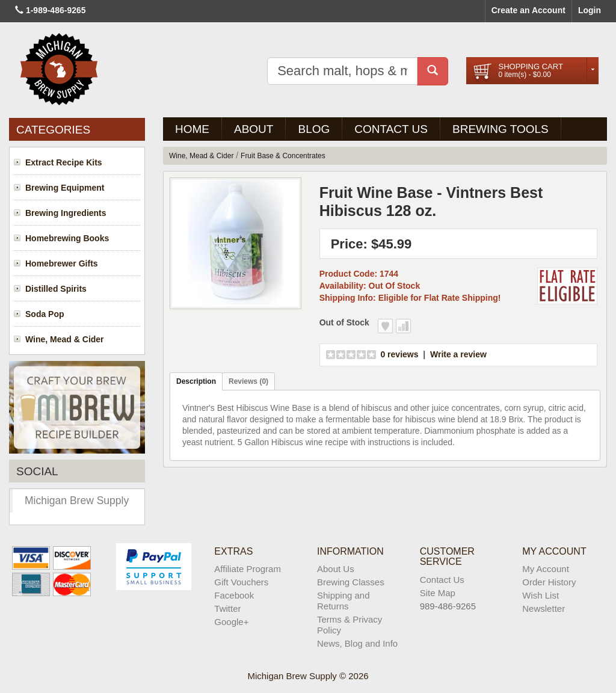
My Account (546, 569)
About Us (336, 569)
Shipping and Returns (343, 601)
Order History (549, 582)
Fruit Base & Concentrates (283, 156)
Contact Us (391, 129)
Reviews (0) (248, 381)
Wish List (541, 595)
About (254, 129)
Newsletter (544, 608)
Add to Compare (403, 326)
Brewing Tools (500, 129)
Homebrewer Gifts (62, 263)
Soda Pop (45, 314)
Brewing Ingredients (66, 213)
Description (196, 381)
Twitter (227, 608)
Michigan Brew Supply (77, 500)
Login (590, 10)
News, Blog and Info (357, 643)
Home (192, 129)
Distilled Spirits (56, 289)
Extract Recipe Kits (64, 162)
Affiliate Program (248, 569)
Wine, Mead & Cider (65, 339)
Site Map (438, 593)
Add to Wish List (385, 326)
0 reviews (399, 354)
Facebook (234, 595)
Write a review (458, 354)
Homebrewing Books (67, 238)
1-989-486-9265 (56, 10)
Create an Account (528, 10)
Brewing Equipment (65, 188)
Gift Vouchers (241, 582)
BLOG (314, 129)
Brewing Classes (351, 582)
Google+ (231, 622)
